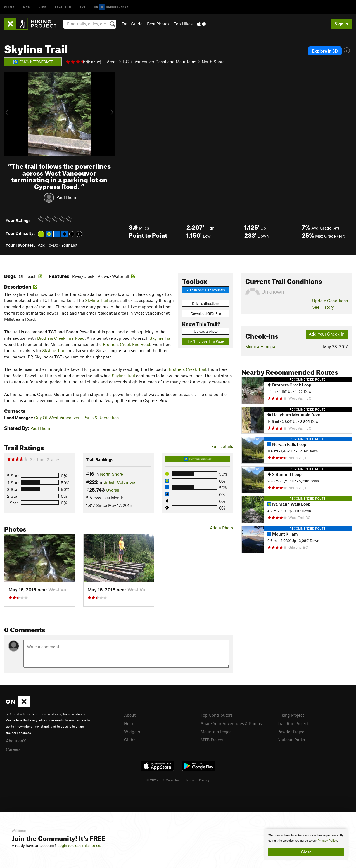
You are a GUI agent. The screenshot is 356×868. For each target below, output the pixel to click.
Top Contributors (217, 715)
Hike (42, 7)
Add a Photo (221, 528)
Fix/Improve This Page (206, 341)
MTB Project (212, 740)
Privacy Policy (327, 841)
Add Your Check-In (327, 334)
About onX (16, 741)
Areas (112, 62)
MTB (27, 7)
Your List (69, 245)
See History (323, 307)
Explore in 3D (325, 51)
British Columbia (119, 482)
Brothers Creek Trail (188, 369)
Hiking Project (291, 715)
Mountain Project (217, 732)
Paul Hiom (66, 197)
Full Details (222, 446)
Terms (190, 780)
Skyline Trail (97, 300)
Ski (83, 7)
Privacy (204, 780)
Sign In (341, 24)
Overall (113, 490)
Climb (10, 7)
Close (306, 852)
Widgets (132, 732)
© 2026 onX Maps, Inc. (163, 780)
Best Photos (158, 24)
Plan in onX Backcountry (206, 290)
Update (330, 301)
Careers (13, 749)
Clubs (130, 740)
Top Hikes (183, 24)
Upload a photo (206, 331)
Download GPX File (206, 313)
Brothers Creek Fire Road (61, 338)
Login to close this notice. (79, 846)
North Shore (213, 62)
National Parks (291, 740)
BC (126, 62)
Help (129, 723)
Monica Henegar (261, 346)
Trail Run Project (293, 723)
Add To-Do (48, 245)
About (130, 715)
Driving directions (206, 303)
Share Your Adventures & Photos (231, 723)
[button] (10, 114)
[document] (306, 845)
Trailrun (63, 7)
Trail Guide (132, 24)
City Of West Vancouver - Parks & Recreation (77, 418)
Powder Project (292, 732)
